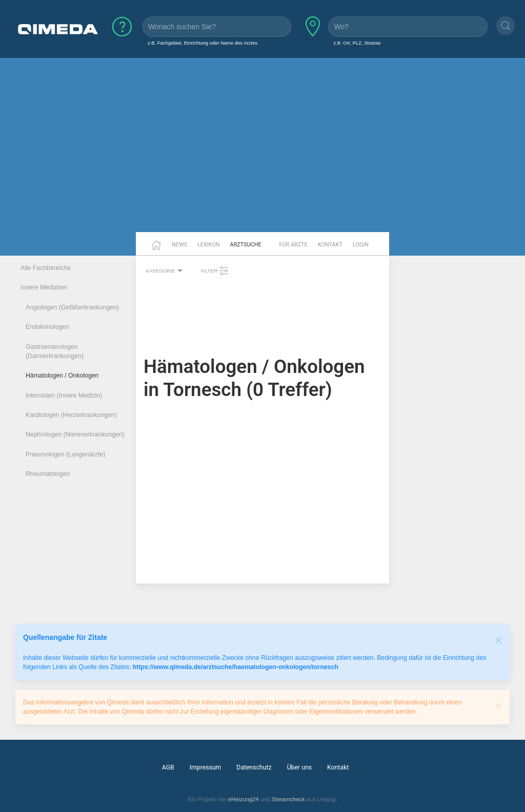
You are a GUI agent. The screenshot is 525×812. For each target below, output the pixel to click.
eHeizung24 (244, 799)
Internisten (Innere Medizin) (64, 395)
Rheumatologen (48, 474)
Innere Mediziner (44, 287)
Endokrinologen (47, 327)
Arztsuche (246, 245)
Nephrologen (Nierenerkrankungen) (75, 434)
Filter (215, 271)
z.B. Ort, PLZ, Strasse (357, 43)
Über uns (299, 767)
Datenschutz (254, 767)
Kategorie (166, 271)
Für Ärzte (294, 245)
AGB (168, 767)
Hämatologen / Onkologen (62, 376)
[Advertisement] (262, 153)
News (179, 245)
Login (361, 245)
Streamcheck (288, 799)
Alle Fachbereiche (46, 268)
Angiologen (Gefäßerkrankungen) (72, 307)
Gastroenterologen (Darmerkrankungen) (55, 351)
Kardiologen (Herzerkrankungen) (71, 415)
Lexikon (209, 245)
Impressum (206, 767)
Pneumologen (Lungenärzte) (65, 454)
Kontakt (330, 245)
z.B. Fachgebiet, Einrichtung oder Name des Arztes (203, 43)
